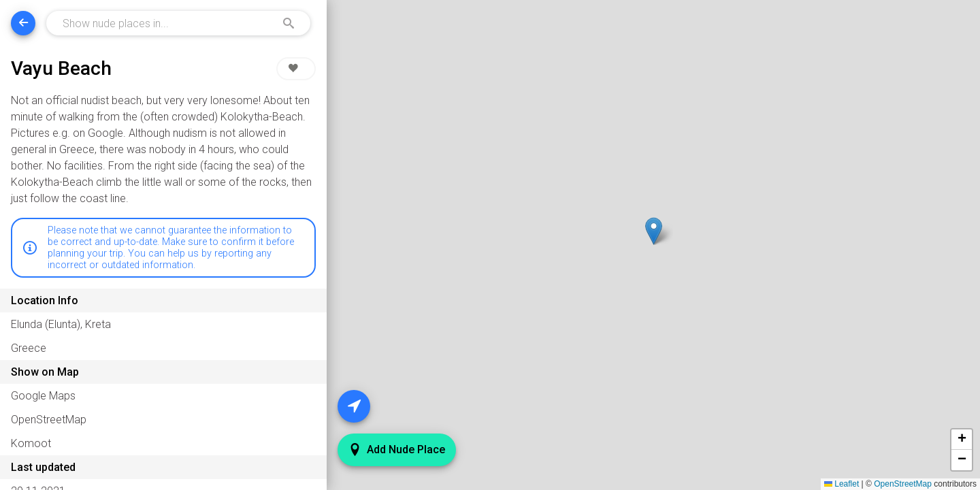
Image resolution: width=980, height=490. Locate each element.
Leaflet (842, 484)
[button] (654, 231)
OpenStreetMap (903, 484)
